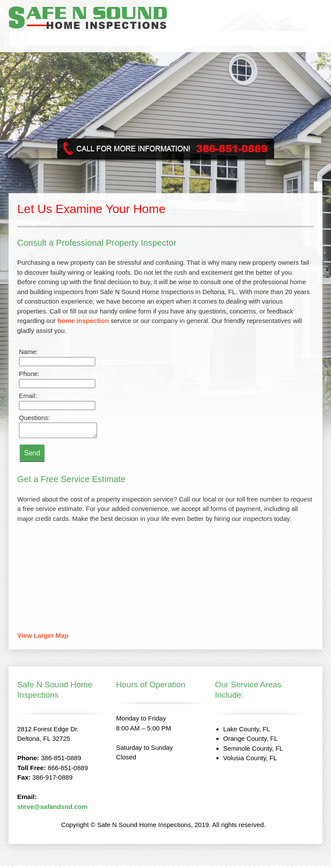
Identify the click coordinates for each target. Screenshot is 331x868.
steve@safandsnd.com (52, 809)
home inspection (83, 321)
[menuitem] (13, 38)
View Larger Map (43, 638)
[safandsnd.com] (122, 19)
